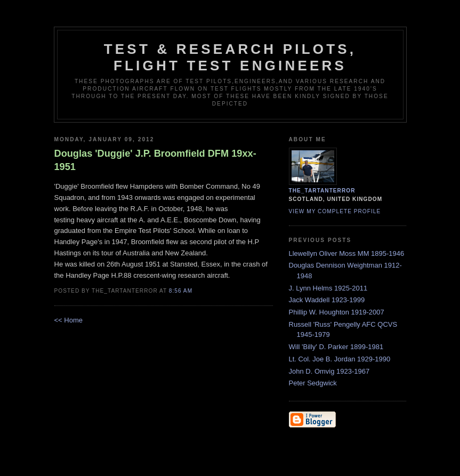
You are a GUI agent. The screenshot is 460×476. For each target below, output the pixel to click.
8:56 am (181, 291)
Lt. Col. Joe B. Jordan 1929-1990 (340, 359)
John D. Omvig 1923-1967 (329, 371)
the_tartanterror (322, 191)
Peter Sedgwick (313, 383)
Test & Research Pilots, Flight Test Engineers (230, 57)
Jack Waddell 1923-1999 (327, 300)
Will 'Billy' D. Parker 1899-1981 (336, 347)
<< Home (68, 320)
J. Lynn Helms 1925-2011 (328, 288)
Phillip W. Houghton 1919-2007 (337, 312)
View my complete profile (335, 211)
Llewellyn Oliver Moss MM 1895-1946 (347, 253)
